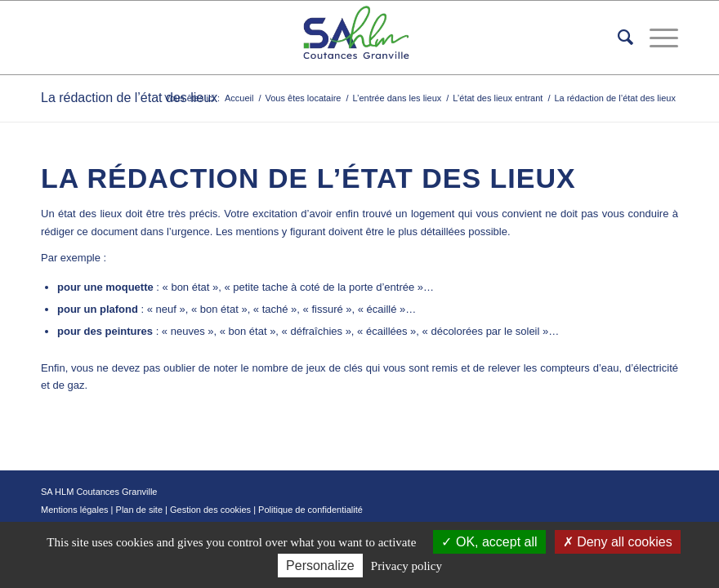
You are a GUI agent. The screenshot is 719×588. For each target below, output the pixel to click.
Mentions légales (75, 510)
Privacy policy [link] (406, 566)
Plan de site (139, 510)
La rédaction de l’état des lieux (129, 98)
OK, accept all (489, 542)
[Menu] (656, 38)
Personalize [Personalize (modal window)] (320, 566)
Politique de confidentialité (310, 510)
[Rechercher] (617, 38)
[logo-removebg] (359, 38)
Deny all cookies (618, 542)
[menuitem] (617, 38)
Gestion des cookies (210, 510)
